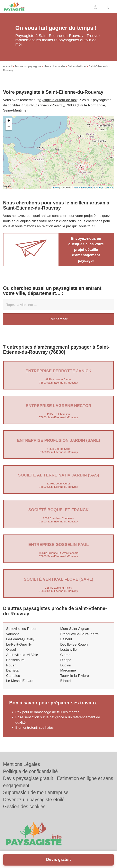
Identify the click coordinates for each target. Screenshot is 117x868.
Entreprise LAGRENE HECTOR (59, 406)
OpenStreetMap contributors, (88, 187)
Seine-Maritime (77, 66)
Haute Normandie (54, 66)
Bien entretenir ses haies (34, 728)
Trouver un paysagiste (28, 66)
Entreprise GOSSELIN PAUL (58, 544)
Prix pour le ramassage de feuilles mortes (47, 712)
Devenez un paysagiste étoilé (34, 800)
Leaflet (55, 187)
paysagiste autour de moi (57, 100)
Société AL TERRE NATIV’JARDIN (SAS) (59, 475)
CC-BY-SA (108, 187)
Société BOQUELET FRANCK (59, 510)
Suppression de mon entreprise (36, 792)
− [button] (9, 127)
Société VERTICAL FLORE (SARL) (59, 579)
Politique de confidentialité (30, 771)
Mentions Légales (21, 764)
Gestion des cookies (24, 807)
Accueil (7, 66)
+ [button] (9, 121)
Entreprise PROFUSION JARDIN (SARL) (59, 440)
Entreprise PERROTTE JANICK (59, 371)
